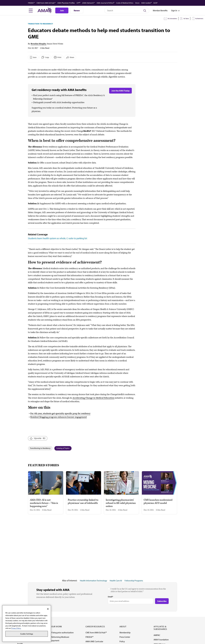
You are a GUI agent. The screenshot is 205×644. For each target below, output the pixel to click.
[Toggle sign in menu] (174, 10)
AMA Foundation (161, 640)
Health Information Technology (93, 581)
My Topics (186, 19)
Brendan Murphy (38, 44)
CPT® (78, 3)
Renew (77, 10)
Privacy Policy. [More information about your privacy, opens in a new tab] (16, 628)
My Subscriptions (172, 19)
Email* (110, 597)
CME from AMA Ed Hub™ (46, 3)
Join (62, 10)
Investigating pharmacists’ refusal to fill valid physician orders (121, 503)
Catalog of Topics (63, 448)
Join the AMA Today (120, 91)
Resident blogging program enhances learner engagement (59, 417)
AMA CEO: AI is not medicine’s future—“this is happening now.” (44, 503)
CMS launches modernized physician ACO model (158, 502)
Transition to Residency (40, 24)
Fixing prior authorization (62, 632)
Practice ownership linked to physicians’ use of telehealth (83, 502)
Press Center (125, 637)
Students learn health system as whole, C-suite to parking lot (58, 238)
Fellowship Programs (134, 581)
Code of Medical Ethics (125, 3)
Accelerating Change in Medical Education (93, 398)
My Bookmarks (199, 19)
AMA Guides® (146, 3)
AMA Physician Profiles (66, 3)
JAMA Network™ (88, 3)
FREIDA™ (31, 3)
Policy (122, 641)
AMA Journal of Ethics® (105, 3)
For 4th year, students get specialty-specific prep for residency (60, 414)
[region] (27, 623)
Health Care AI (116, 581)
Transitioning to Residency (40, 448)
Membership (125, 632)
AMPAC (157, 635)
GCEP (155, 3)
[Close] (48, 609)
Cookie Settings (27, 634)
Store (137, 3)
